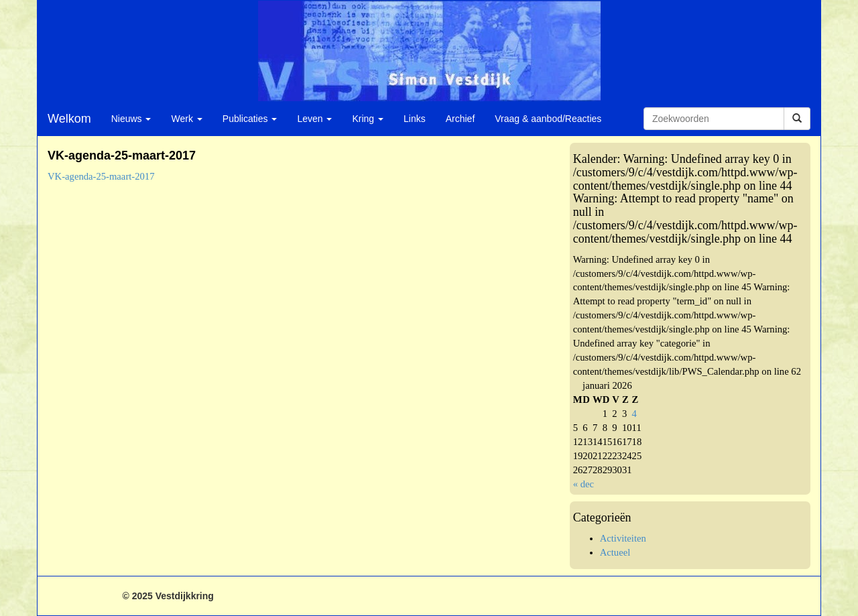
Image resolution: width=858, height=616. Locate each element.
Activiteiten (623, 538)
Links (415, 119)
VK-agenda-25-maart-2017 (101, 176)
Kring (368, 119)
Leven (314, 119)
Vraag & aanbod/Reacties (548, 119)
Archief (461, 119)
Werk (186, 119)
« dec (584, 484)
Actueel (615, 552)
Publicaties (250, 119)
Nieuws (131, 119)
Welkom (69, 119)
